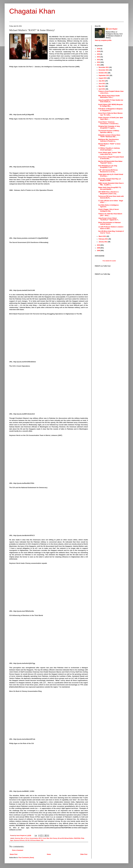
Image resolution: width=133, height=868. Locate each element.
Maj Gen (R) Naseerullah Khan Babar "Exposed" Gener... (110, 162)
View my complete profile (103, 40)
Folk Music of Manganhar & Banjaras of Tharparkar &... (110, 110)
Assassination (34, 838)
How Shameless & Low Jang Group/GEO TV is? (108, 167)
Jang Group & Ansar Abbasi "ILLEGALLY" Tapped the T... (109, 219)
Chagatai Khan (32, 11)
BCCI (40, 838)
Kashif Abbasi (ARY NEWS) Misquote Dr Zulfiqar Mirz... (111, 105)
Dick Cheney (53, 838)
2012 (99, 62)
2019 (99, 49)
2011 (99, 65)
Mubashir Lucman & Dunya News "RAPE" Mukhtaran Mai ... (109, 136)
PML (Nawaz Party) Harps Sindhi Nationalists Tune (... (109, 97)
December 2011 (104, 67)
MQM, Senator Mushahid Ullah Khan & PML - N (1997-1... (111, 184)
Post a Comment (18, 850)
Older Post (84, 854)
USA (42, 840)
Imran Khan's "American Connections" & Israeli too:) (108, 123)
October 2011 (103, 73)
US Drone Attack (35, 840)
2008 (99, 251)
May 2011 (102, 86)
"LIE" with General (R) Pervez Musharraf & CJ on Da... (108, 171)
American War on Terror (22, 838)
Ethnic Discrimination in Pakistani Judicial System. (109, 223)
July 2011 (102, 81)
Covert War (46, 838)
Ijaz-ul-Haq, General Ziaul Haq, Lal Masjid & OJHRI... (109, 180)
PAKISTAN (77, 838)
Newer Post (14, 854)
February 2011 (104, 239)
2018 (99, 51)
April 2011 (102, 89)
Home (49, 854)
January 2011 (103, 242)
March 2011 (103, 236)
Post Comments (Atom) (26, 858)
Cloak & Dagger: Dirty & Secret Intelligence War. (108, 210)
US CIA (27, 840)
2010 (99, 245)
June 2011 (102, 84)
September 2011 (104, 75)
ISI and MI (61, 838)
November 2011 (104, 70)
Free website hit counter (109, 261)
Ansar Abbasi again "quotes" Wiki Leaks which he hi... (110, 153)
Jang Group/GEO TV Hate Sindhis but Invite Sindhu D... (111, 101)
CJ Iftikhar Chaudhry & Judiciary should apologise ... (109, 149)
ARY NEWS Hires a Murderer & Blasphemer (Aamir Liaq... (108, 193)
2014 (99, 57)
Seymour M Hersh (19, 840)
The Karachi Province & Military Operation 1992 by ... (109, 131)
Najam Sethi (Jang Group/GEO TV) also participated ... (110, 188)
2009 (99, 248)
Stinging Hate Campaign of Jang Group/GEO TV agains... (109, 127)
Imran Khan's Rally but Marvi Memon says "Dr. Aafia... (110, 114)
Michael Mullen (69, 838)
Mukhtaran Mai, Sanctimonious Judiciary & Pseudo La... (109, 140)
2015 (99, 54)
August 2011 (103, 78)
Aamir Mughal (113, 29)
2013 (99, 60)
